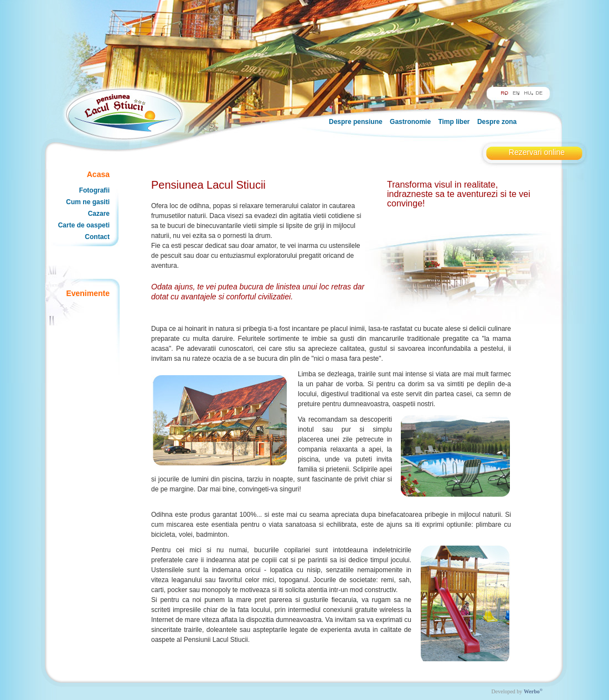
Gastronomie (410, 122)
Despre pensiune (356, 122)
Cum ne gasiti (88, 202)
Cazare (99, 214)
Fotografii (94, 190)
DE (539, 93)
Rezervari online (537, 152)
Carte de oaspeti (84, 225)
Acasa (98, 174)
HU (527, 93)
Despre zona (497, 122)
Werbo (533, 691)
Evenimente (88, 293)
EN (516, 93)
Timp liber (454, 122)
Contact (97, 237)
